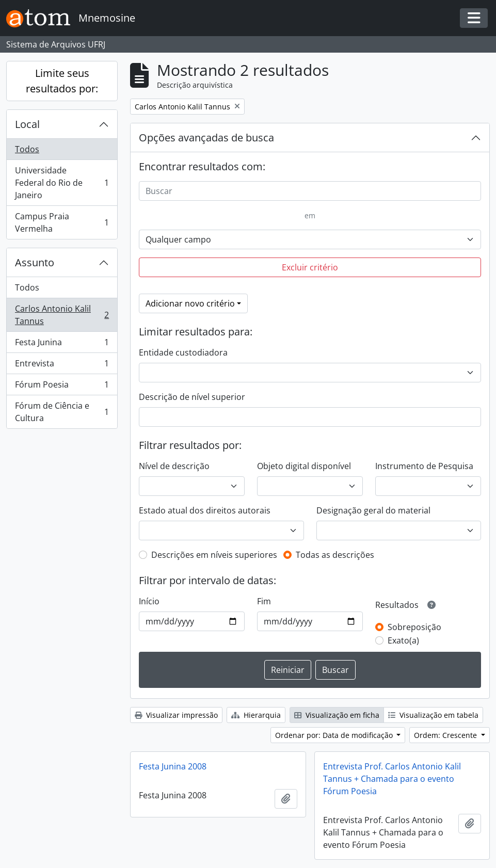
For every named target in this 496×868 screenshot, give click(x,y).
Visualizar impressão (176, 715)
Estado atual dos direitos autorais (205, 510)
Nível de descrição (174, 466)
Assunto (35, 262)
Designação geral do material (373, 510)
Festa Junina (62, 344)
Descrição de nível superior (192, 397)
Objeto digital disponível (304, 466)
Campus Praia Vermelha (62, 222)
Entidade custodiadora (183, 352)
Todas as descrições (335, 555)
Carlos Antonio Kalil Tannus (62, 315)
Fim (264, 601)
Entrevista (62, 366)
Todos (27, 149)
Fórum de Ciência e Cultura (62, 412)
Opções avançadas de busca (206, 138)
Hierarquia (256, 715)
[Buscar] (310, 191)
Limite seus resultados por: (62, 81)
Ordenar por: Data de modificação (335, 735)
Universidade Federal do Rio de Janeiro (62, 183)
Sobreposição (414, 627)
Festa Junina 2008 (173, 766)
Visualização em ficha (337, 715)
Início (149, 601)
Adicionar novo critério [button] (190, 303)
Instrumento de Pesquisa (424, 466)
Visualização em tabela (433, 715)
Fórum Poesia (62, 387)
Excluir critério (310, 267)
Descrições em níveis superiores (214, 555)
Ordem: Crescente (446, 735)
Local (27, 124)
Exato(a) (403, 640)
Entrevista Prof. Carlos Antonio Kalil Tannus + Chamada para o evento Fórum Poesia (392, 779)
